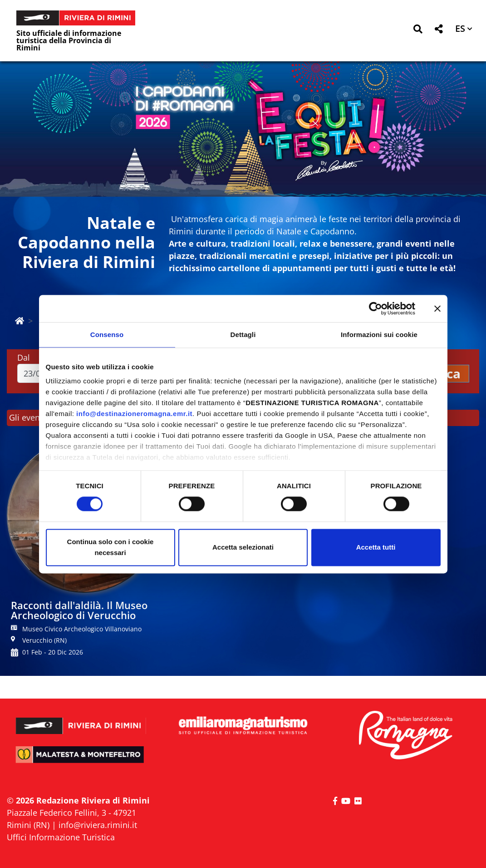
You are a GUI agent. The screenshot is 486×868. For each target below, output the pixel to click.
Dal (24, 357)
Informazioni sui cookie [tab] (379, 335)
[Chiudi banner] (437, 308)
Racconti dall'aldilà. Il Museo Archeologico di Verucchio (79, 610)
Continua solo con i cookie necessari (110, 547)
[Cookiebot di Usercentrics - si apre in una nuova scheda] (376, 308)
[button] (418, 31)
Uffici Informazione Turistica (61, 837)
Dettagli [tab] (243, 335)
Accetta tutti (376, 547)
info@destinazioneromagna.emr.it (134, 414)
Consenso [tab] (107, 335)
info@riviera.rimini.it (98, 825)
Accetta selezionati (243, 547)
